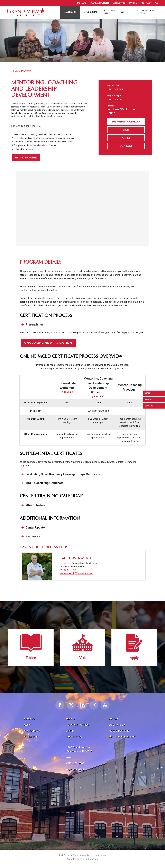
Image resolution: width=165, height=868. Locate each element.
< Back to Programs (21, 71)
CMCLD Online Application (48, 343)
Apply (126, 138)
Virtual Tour (31, 737)
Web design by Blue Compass (82, 859)
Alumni (70, 731)
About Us (30, 719)
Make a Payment (119, 731)
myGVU (71, 719)
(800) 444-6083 (75, 769)
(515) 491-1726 (68, 570)
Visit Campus (32, 731)
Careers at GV (117, 725)
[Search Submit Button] (157, 3)
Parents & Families (77, 725)
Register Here (26, 157)
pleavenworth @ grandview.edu (76, 573)
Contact (126, 146)
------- (69, 757)
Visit (126, 130)
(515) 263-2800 (75, 763)
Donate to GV (74, 737)
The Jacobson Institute (122, 737)
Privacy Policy (99, 855)
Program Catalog (126, 121)
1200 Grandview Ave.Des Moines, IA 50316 (79, 749)
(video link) (67, 392)
